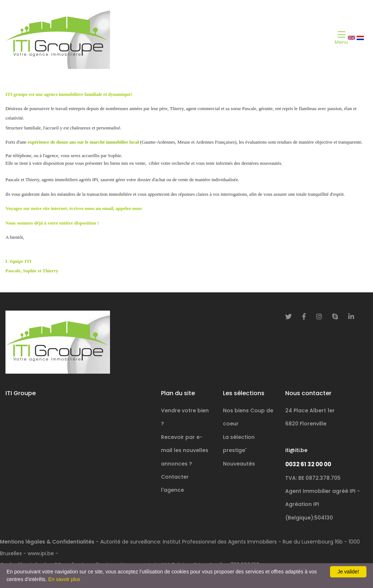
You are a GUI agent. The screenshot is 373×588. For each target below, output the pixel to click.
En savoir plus (64, 579)
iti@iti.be (296, 450)
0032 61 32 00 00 (308, 464)
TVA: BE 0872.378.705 (313, 478)
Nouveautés (239, 464)
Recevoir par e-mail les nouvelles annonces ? (185, 450)
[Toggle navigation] (341, 38)
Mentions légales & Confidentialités (47, 542)
